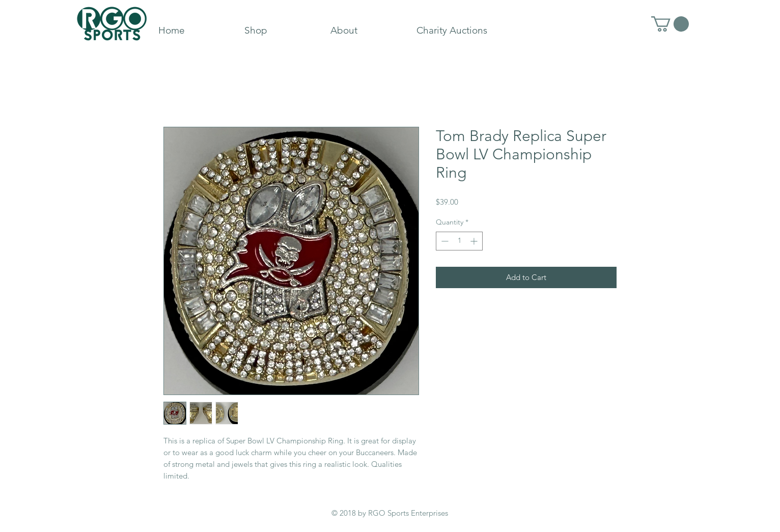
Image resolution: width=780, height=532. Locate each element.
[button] (670, 24)
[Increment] (475, 241)
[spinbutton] (459, 241)
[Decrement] (444, 241)
